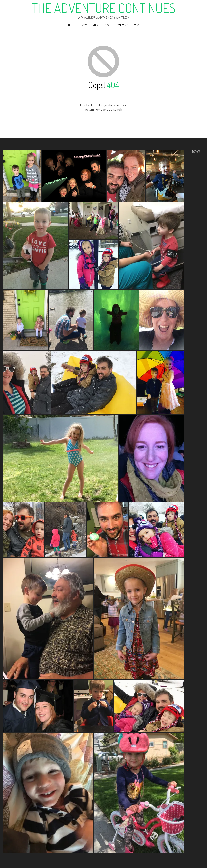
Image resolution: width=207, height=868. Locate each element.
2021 (137, 25)
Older (72, 25)
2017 (84, 25)
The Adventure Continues (104, 8)
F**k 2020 (122, 25)
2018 (96, 25)
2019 (107, 25)
